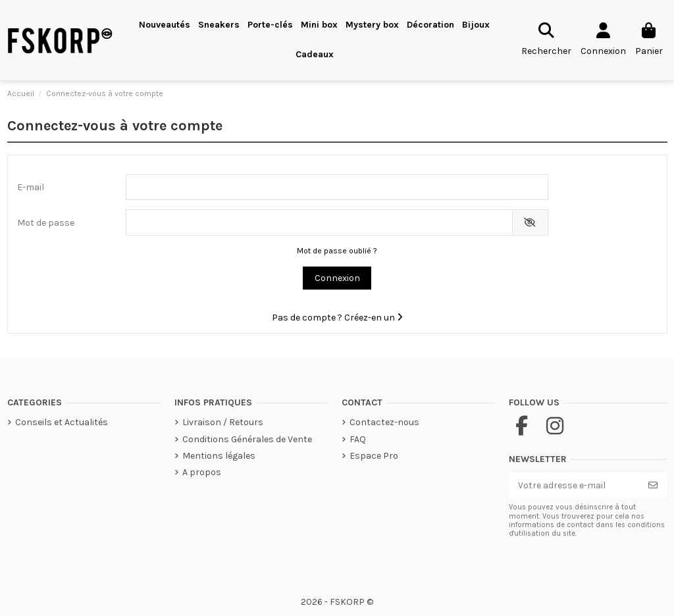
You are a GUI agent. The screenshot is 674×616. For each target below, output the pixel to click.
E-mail (31, 187)
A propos (202, 472)
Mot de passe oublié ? (337, 251)
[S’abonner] (653, 485)
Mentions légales (219, 456)
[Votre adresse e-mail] (574, 485)
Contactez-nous (384, 422)
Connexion (337, 278)
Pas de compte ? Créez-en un (337, 318)
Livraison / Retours (223, 422)
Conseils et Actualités (62, 422)
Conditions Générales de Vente (247, 439)
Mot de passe (46, 223)
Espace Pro (374, 456)
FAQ (358, 439)
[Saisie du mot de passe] (319, 222)
